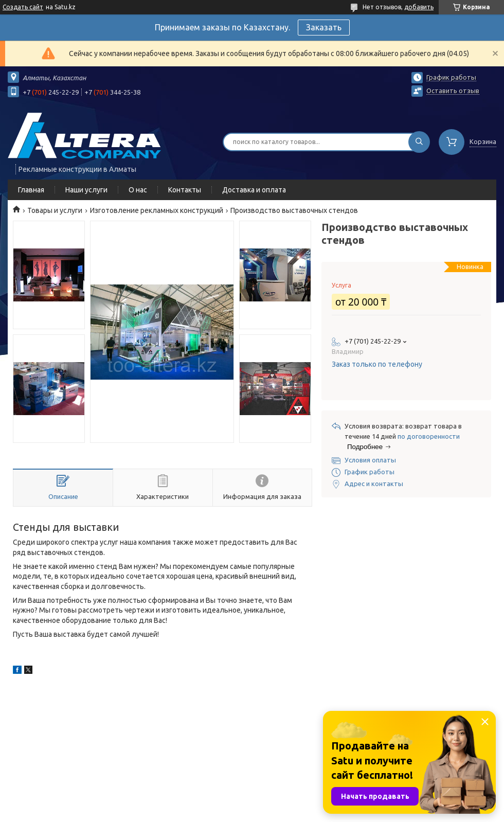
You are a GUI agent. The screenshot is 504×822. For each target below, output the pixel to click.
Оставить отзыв (453, 91)
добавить (419, 7)
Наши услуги (86, 190)
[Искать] (419, 142)
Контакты (185, 190)
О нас (138, 190)
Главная (31, 190)
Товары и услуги (55, 210)
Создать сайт (23, 7)
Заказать (324, 27)
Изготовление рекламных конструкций (157, 210)
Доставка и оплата (254, 190)
